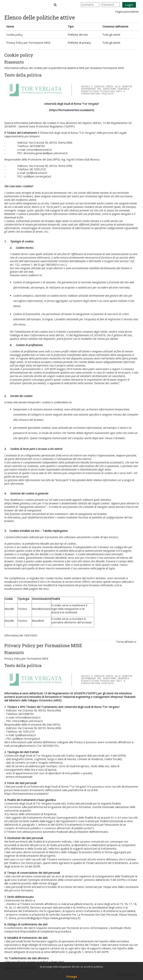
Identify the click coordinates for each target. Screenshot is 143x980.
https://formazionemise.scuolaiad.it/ (26, 794)
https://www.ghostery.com (21, 503)
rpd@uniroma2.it (37, 173)
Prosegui (72, 977)
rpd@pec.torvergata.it (37, 176)
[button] (55, 5)
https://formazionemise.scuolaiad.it (72, 110)
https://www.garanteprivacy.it (61, 918)
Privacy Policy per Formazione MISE (28, 43)
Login (129, 5)
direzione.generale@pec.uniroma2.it (46, 153)
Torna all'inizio (127, 642)
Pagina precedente (127, 12)
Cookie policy (14, 35)
